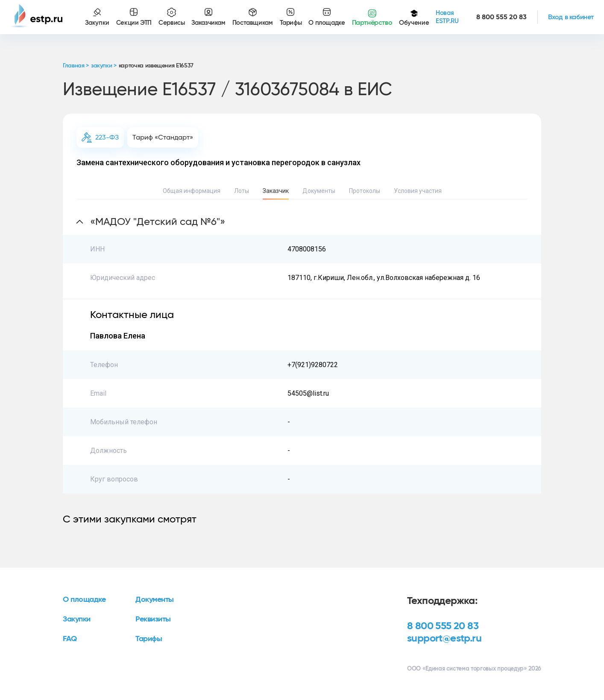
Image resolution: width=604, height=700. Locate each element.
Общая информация (192, 191)
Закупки (77, 619)
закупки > (104, 66)
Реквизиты (153, 619)
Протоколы (365, 191)
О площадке (84, 600)
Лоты (242, 191)
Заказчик (276, 191)
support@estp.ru (444, 639)
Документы (319, 191)
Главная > (76, 66)
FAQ (70, 639)
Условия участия (418, 191)
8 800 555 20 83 (443, 626)
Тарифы (149, 639)
